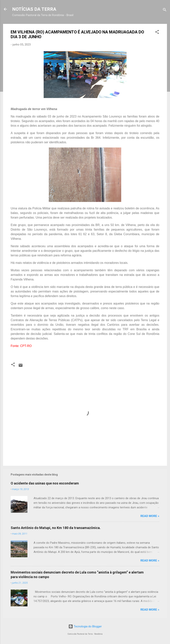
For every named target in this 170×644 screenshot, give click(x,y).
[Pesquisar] (165, 10)
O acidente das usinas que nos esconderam (45, 483)
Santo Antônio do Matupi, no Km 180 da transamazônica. (56, 528)
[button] (157, 33)
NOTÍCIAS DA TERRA (34, 9)
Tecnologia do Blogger (85, 626)
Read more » (150, 516)
